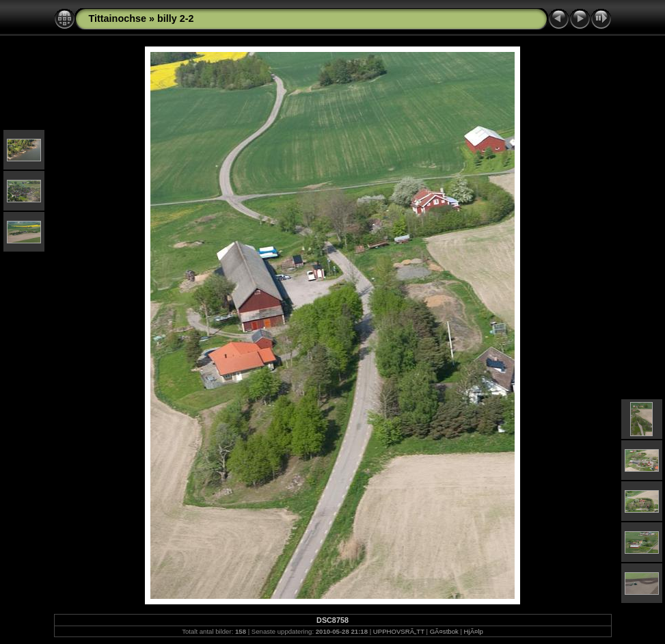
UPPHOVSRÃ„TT (399, 631)
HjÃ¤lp (474, 631)
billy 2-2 (176, 18)
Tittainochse (118, 18)
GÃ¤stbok (444, 631)
